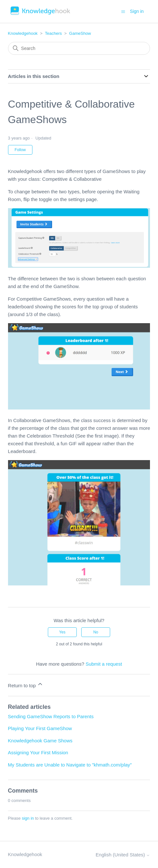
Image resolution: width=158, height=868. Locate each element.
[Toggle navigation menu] (123, 11)
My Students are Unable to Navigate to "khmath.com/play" (70, 765)
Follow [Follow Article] (20, 150)
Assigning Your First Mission (38, 752)
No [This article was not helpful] (96, 632)
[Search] (79, 48)
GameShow (80, 33)
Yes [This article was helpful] (62, 632)
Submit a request (104, 664)
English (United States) (123, 855)
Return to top (26, 685)
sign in (28, 818)
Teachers (53, 33)
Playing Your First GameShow (40, 728)
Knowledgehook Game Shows (40, 741)
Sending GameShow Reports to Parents (51, 716)
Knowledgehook (23, 33)
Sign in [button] (137, 11)
